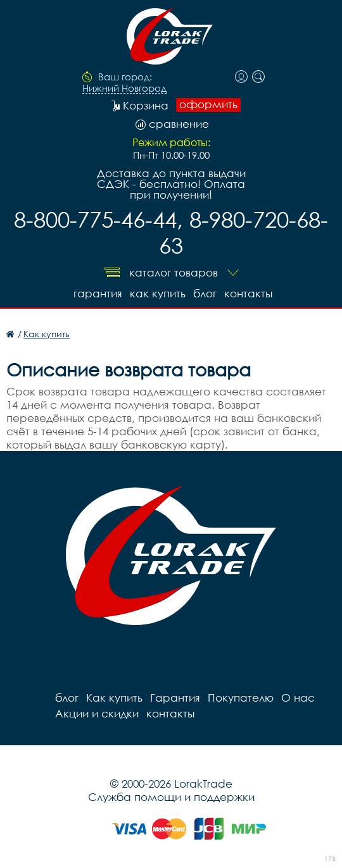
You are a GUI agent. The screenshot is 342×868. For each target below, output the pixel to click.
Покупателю (241, 697)
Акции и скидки (97, 713)
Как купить (158, 293)
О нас (298, 697)
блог (205, 293)
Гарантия (98, 293)
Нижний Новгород (124, 89)
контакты (248, 293)
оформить (208, 104)
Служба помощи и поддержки (171, 797)
